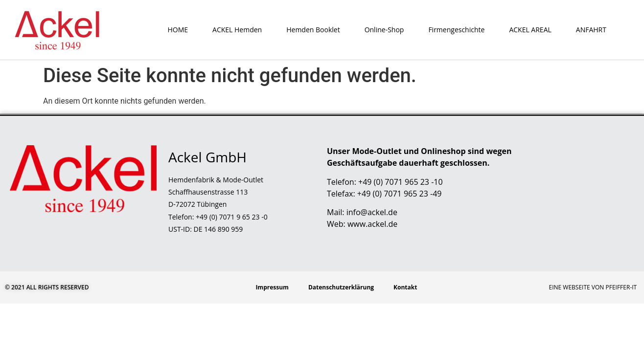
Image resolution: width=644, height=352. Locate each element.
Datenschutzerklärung (341, 287)
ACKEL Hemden (237, 30)
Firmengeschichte (456, 30)
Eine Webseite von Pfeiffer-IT (593, 287)
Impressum (272, 287)
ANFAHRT (591, 30)
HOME (178, 30)
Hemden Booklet (313, 30)
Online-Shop (384, 30)
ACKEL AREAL (530, 30)
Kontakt (405, 287)
